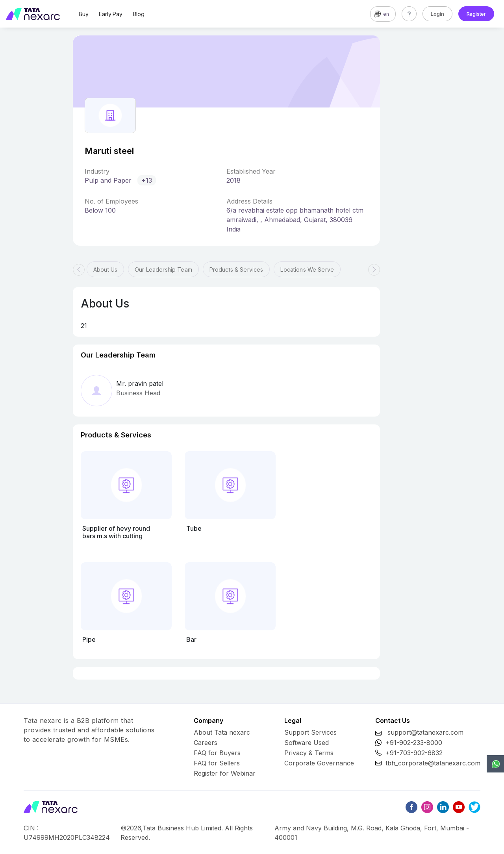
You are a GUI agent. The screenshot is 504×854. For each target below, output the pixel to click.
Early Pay (110, 14)
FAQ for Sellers (217, 763)
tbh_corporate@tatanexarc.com (433, 763)
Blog (139, 14)
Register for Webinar (225, 773)
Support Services (310, 732)
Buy (83, 14)
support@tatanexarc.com (425, 732)
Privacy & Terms (309, 753)
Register (476, 14)
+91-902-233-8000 (414, 743)
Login (437, 14)
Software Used (307, 743)
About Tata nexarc (222, 732)
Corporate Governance (319, 763)
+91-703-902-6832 (414, 753)
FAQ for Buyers (217, 753)
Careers (206, 743)
